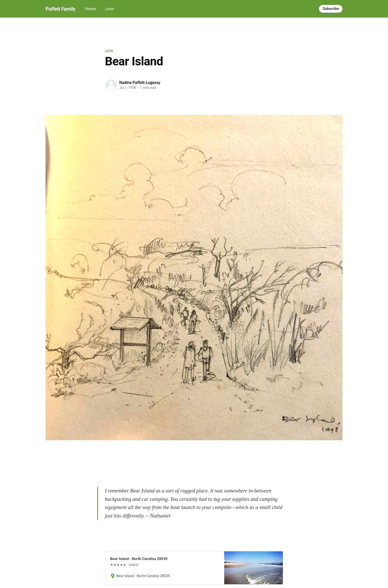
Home (90, 9)
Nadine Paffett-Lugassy (140, 83)
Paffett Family (61, 9)
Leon (110, 9)
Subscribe (331, 9)
